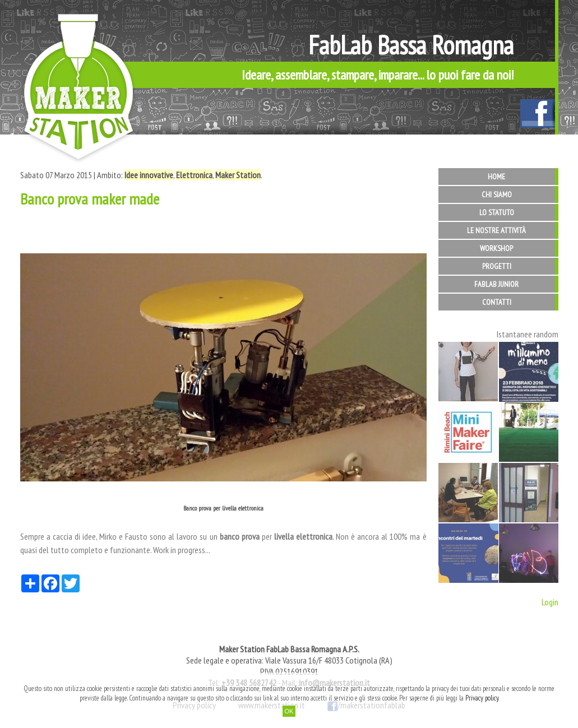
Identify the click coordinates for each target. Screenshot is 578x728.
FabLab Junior (496, 284)
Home (496, 177)
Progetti (497, 266)
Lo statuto (497, 212)
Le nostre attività (496, 230)
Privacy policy (482, 698)
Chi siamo (497, 194)
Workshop (496, 248)
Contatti (497, 302)
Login (550, 602)
